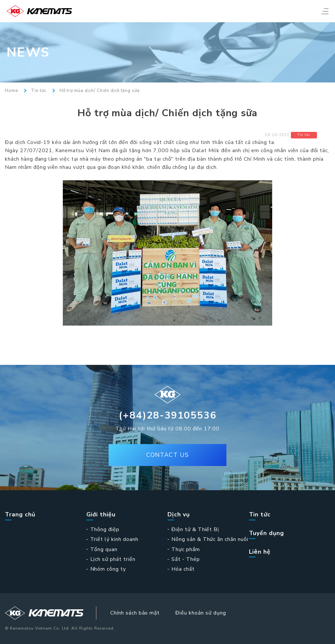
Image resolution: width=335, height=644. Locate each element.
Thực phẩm (186, 549)
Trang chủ (20, 515)
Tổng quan (104, 549)
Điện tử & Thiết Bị (195, 529)
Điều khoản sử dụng (201, 613)
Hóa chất (183, 569)
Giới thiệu (101, 515)
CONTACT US (167, 455)
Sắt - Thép (186, 559)
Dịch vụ (179, 515)
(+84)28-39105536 (168, 415)
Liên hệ (260, 552)
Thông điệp (105, 529)
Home (11, 91)
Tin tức (39, 91)
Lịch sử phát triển (113, 559)
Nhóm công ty (108, 569)
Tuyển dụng (267, 533)
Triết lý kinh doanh (114, 539)
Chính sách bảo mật (135, 613)
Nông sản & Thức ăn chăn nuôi (210, 539)
